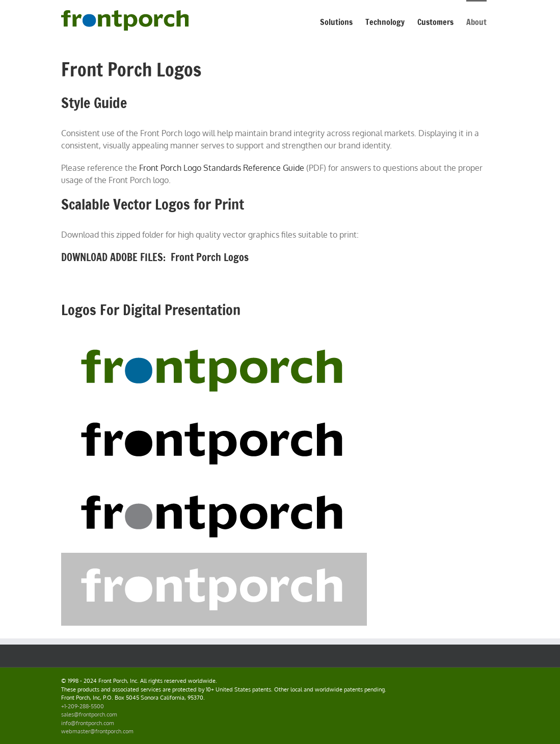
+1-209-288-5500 (83, 706)
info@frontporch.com (88, 723)
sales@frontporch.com (89, 714)
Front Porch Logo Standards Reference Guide (222, 168)
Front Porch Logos (210, 257)
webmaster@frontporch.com (97, 731)
